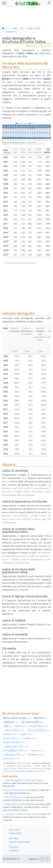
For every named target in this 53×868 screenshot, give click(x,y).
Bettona (10, 734)
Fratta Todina (33, 28)
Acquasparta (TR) (14, 755)
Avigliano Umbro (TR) (16, 746)
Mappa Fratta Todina (14, 804)
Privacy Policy (15, 833)
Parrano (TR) (12, 738)
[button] (49, 3)
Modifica (32, 46)
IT (8, 28)
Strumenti (14, 847)
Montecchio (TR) (14, 742)
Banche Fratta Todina (15, 790)
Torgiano (26, 734)
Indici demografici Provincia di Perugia (23, 780)
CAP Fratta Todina (13, 797)
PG (22, 28)
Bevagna (30, 738)
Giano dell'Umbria (38, 730)
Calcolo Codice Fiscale (20, 842)
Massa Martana (39, 726)
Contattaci (14, 851)
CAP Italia (13, 838)
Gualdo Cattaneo (14, 730)
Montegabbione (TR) (16, 751)
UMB (15, 28)
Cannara (38, 751)
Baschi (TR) (11, 759)
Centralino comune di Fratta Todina (21, 814)
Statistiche (11, 32)
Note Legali (14, 830)
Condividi (45, 46)
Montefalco (36, 755)
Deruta (21, 726)
